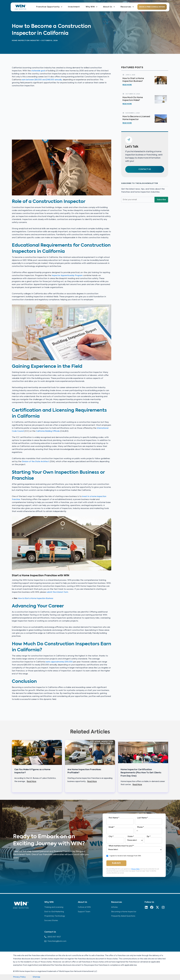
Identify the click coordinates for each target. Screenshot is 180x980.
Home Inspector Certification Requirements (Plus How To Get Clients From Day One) (141, 773)
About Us (110, 7)
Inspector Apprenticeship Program (68, 275)
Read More (127, 85)
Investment (76, 7)
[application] (64, 7)
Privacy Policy (135, 869)
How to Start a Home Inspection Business (37, 598)
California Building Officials (49, 431)
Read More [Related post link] (31, 781)
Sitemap (37, 977)
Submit (116, 863)
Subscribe (161, 200)
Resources (127, 7)
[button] (145, 170)
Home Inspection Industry (26, 41)
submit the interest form (58, 592)
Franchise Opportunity (52, 7)
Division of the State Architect (36, 462)
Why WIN (93, 7)
